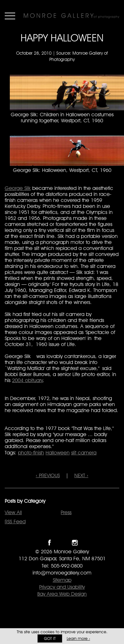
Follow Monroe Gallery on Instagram (75, 543)
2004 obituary (28, 380)
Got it (50, 638)
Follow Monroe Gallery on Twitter (62, 543)
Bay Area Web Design (62, 594)
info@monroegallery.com (62, 573)
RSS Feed (15, 522)
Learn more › (78, 638)
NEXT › (81, 475)
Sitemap (62, 580)
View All (13, 512)
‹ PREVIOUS (48, 475)
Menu (10, 16)
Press (66, 512)
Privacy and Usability (62, 587)
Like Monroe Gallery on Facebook (50, 543)
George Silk (18, 188)
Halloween (58, 453)
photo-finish (31, 453)
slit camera (84, 453)
